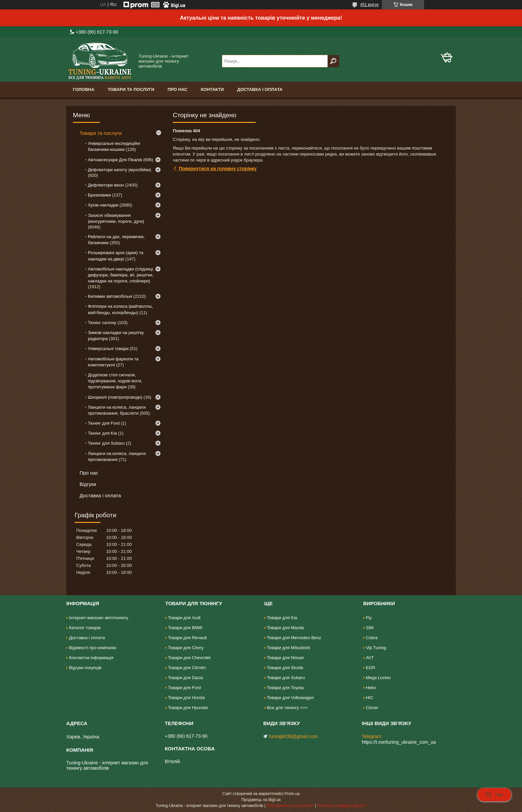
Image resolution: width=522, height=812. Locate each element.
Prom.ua (292, 794)
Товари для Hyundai (188, 708)
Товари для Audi (184, 618)
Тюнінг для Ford (104, 423)
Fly (369, 618)
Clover (372, 708)
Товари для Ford (184, 688)
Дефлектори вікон (106, 185)
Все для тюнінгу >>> (287, 708)
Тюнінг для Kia (102, 433)
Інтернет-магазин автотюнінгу (99, 618)
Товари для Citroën (187, 668)
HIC (370, 698)
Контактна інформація (91, 658)
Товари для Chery (186, 648)
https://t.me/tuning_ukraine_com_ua (399, 742)
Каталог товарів (85, 628)
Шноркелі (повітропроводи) (115, 397)
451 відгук (369, 5)
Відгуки (88, 484)
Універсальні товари (108, 349)
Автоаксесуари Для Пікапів (115, 160)
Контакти (212, 89)
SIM (370, 628)
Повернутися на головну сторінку (218, 169)
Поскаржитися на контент (290, 806)
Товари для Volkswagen (290, 698)
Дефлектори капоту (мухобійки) (120, 170)
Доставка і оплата (260, 89)
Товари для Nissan (286, 658)
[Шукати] (333, 61)
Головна (84, 89)
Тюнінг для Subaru (106, 443)
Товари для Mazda (285, 628)
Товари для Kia (282, 618)
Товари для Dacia (185, 678)
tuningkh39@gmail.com (293, 736)
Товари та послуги (131, 89)
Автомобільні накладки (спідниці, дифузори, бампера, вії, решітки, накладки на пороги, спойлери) (121, 275)
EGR (371, 668)
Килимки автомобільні (110, 296)
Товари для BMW (185, 628)
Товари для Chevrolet (189, 658)
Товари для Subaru (286, 678)
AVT (370, 658)
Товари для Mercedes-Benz (294, 638)
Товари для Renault (187, 638)
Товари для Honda (186, 698)
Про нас (177, 89)
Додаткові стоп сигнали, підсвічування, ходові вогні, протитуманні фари (115, 381)
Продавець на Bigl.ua (261, 800)
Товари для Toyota (285, 688)
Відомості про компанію (93, 648)
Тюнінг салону (102, 323)
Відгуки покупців (85, 668)
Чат (494, 795)
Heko (371, 688)
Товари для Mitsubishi (289, 648)
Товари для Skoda (285, 668)
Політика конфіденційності (342, 806)
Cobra (372, 638)
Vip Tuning (376, 648)
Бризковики (99, 195)
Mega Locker (378, 678)
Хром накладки (103, 205)
